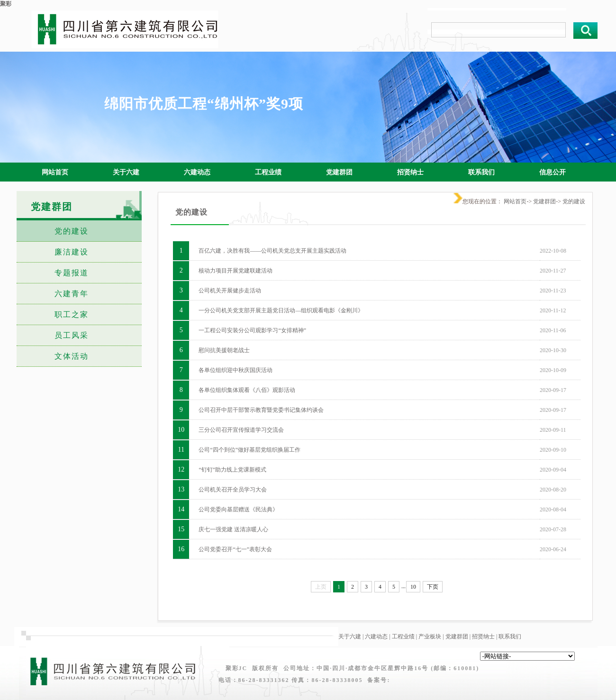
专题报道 (72, 273)
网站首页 (515, 201)
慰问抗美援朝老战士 (224, 350)
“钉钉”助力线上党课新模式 (232, 470)
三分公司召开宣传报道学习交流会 (241, 430)
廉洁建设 (72, 252)
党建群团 (544, 201)
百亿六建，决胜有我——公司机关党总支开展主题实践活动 (272, 251)
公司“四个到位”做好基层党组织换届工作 (249, 450)
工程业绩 (403, 636)
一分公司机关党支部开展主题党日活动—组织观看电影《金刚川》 (281, 310)
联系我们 (510, 636)
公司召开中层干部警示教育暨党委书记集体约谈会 (261, 410)
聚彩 (6, 4)
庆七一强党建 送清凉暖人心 (233, 529)
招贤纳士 (483, 636)
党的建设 (72, 231)
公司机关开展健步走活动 (230, 291)
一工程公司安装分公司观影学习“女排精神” (252, 330)
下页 (433, 587)
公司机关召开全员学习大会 (233, 490)
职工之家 (72, 314)
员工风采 (72, 335)
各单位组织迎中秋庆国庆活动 (236, 370)
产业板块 (430, 636)
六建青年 (72, 294)
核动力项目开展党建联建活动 (236, 271)
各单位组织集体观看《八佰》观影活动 (247, 390)
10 (413, 587)
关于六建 (350, 636)
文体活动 (72, 356)
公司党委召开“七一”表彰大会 (235, 549)
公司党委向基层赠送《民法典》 (238, 509)
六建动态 (376, 636)
